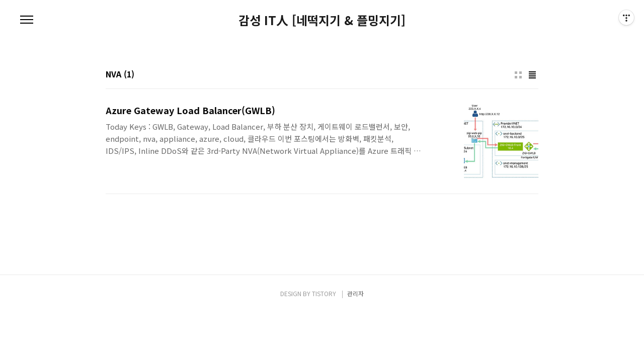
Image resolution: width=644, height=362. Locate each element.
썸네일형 (518, 75)
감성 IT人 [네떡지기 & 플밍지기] (322, 20)
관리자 (355, 293)
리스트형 (532, 75)
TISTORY (324, 293)
